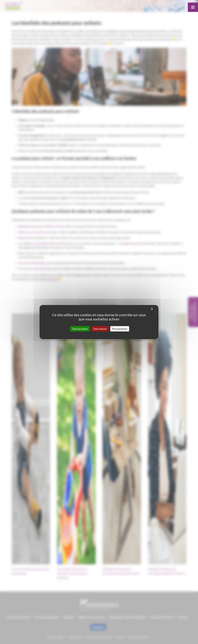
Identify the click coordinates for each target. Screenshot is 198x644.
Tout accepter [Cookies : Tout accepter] (80, 329)
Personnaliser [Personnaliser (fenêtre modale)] (120, 329)
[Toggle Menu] (193, 7)
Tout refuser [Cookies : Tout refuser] (100, 329)
